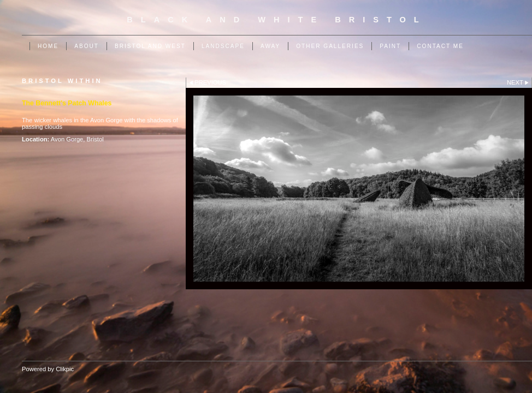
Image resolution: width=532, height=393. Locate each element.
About (87, 46)
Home (48, 46)
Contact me (440, 46)
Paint (390, 46)
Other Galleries (330, 46)
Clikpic (65, 369)
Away (270, 46)
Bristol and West (150, 46)
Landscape (223, 46)
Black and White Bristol (277, 20)
